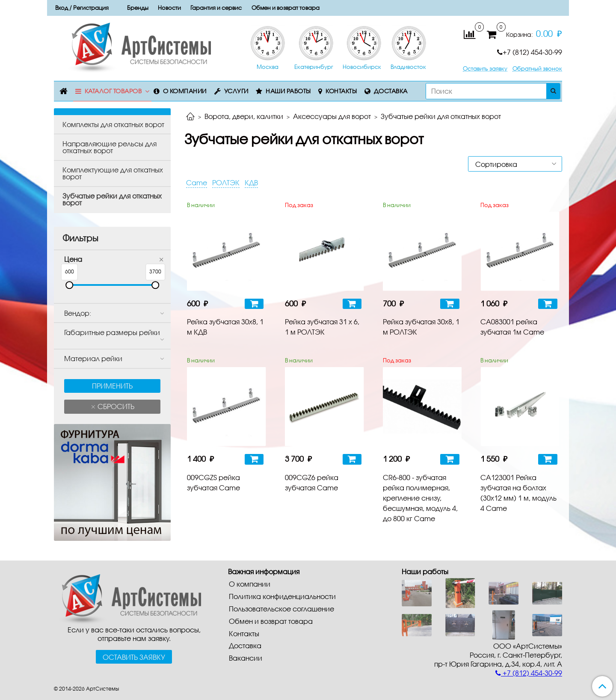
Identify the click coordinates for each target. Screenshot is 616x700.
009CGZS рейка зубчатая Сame (213, 482)
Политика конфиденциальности (282, 596)
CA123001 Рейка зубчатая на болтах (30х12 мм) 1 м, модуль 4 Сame (518, 493)
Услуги (236, 91)
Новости (169, 8)
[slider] (69, 285)
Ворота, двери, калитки (244, 116)
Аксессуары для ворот (332, 116)
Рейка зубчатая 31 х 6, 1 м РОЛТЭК (322, 327)
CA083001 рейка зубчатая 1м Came (512, 327)
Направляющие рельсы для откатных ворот (110, 147)
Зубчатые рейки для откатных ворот (112, 199)
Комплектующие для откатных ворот (113, 173)
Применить (112, 386)
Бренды (138, 8)
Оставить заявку (485, 69)
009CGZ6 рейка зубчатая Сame (312, 482)
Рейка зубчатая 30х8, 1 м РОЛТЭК (421, 327)
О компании (185, 91)
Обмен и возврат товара (286, 8)
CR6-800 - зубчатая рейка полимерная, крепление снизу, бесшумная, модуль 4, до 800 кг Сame (420, 498)
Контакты (341, 91)
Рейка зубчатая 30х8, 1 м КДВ (225, 327)
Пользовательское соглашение (281, 609)
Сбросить (115, 406)
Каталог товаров (113, 91)
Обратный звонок (537, 69)
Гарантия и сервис (216, 8)
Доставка (391, 91)
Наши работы (288, 91)
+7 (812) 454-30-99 (530, 52)
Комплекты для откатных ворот (113, 124)
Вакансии (246, 658)
